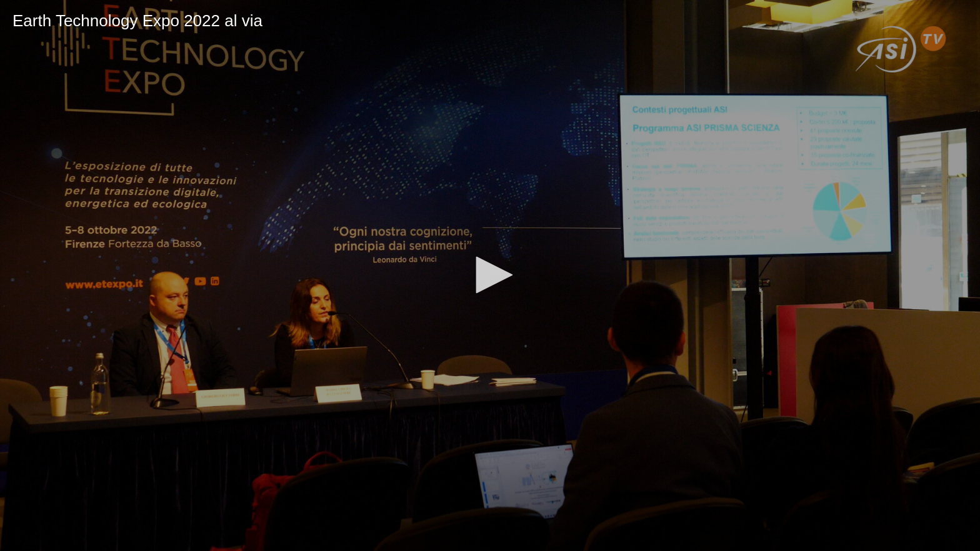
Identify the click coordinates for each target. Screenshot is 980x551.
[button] (490, 275)
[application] (490, 275)
